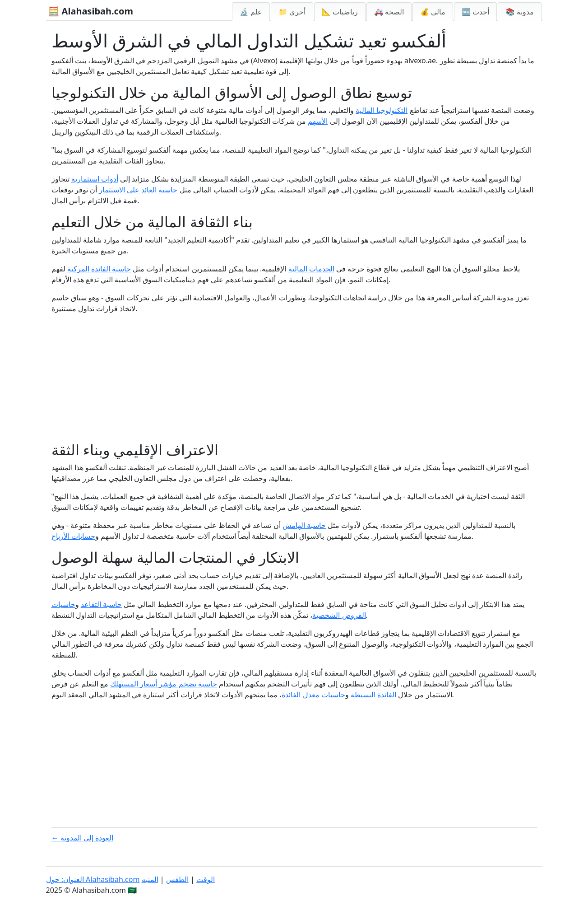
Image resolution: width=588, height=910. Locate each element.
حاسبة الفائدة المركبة (99, 269)
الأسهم (318, 121)
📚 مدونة (519, 12)
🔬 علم (251, 12)
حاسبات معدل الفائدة (313, 695)
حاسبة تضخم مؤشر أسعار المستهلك (164, 684)
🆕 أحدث (475, 12)
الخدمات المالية (311, 269)
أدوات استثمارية (95, 179)
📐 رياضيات (340, 12)
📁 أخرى (292, 12)
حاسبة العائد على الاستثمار (138, 190)
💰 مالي (433, 12)
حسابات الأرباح (73, 536)
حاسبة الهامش (304, 525)
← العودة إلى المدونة (83, 838)
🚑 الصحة (389, 12)
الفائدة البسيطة (373, 695)
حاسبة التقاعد (101, 604)
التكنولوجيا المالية (382, 110)
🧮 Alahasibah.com (91, 11)
